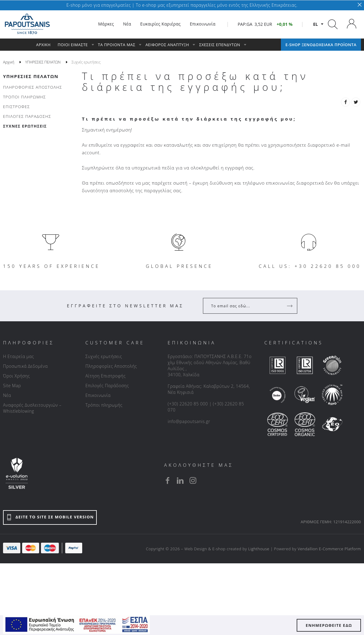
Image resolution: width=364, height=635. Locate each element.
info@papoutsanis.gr (189, 421)
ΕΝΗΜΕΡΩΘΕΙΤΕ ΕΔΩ (329, 625)
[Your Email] (246, 306)
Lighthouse (259, 549)
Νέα (7, 395)
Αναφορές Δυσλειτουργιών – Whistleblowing (32, 408)
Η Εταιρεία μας (19, 356)
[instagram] (193, 480)
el (315, 24)
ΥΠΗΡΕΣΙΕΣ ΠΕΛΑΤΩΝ (31, 76)
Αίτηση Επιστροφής (105, 376)
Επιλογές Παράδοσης (107, 386)
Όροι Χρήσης (17, 376)
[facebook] (167, 480)
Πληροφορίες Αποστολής (111, 366)
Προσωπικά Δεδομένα (25, 366)
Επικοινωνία (98, 395)
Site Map (12, 386)
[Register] (290, 306)
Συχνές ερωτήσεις (104, 356)
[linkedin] (180, 480)
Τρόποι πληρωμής (104, 405)
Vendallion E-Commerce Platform (329, 549)
